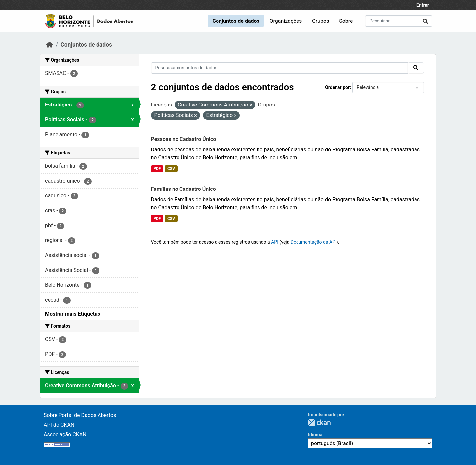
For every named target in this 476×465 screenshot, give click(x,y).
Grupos (321, 21)
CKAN (319, 423)
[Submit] (425, 21)
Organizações (286, 21)
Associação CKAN (65, 434)
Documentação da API (314, 242)
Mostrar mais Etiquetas (73, 314)
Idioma (315, 435)
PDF (157, 169)
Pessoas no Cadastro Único (184, 139)
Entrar (423, 5)
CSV (171, 169)
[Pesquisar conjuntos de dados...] (399, 21)
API (275, 242)
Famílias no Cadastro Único (183, 189)
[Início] (50, 45)
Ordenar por (337, 87)
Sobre (346, 21)
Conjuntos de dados (236, 21)
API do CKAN (59, 425)
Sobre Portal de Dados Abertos (80, 415)
